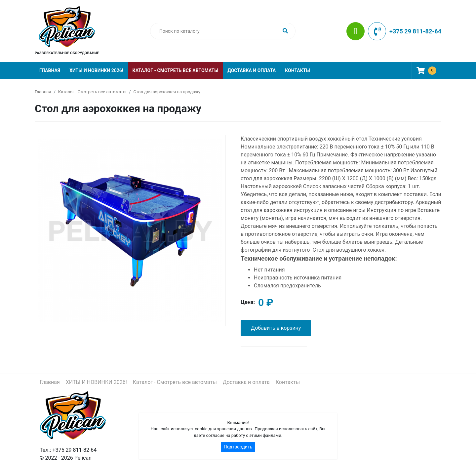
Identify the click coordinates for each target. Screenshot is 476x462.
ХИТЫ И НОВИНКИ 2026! (96, 70)
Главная (50, 70)
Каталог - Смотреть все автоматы (176, 70)
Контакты (297, 70)
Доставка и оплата (252, 70)
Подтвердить (238, 447)
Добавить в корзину (276, 328)
